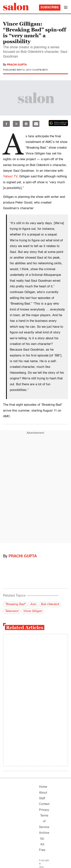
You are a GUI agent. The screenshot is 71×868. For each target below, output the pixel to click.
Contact (44, 804)
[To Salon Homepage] (16, 7)
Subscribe (50, 8)
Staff (42, 799)
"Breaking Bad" (15, 604)
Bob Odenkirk (50, 604)
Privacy (44, 810)
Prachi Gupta (17, 65)
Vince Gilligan (33, 611)
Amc (33, 604)
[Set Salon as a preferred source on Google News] (58, 123)
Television (12, 611)
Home (43, 787)
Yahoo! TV (10, 177)
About (43, 793)
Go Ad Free (42, 845)
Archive (44, 833)
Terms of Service (44, 822)
